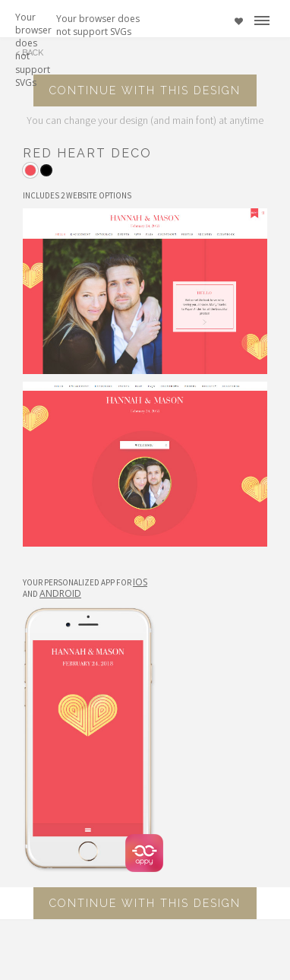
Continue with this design (145, 90)
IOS (140, 582)
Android (60, 593)
